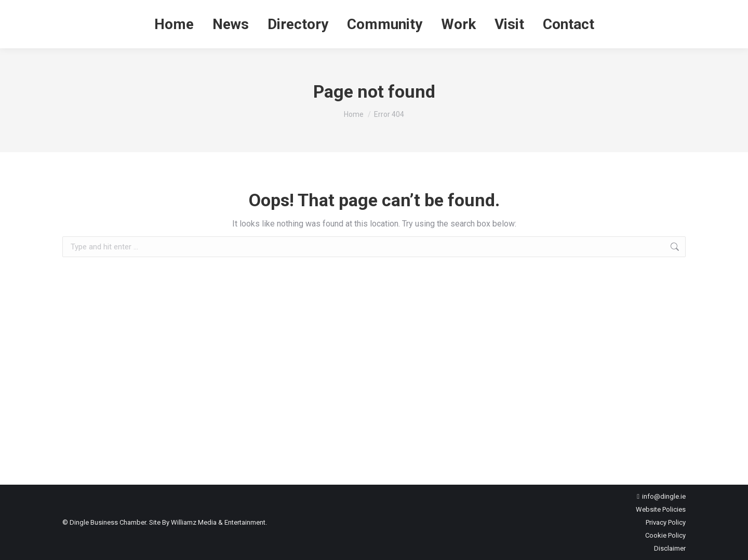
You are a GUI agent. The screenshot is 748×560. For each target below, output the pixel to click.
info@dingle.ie (664, 496)
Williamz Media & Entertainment (218, 522)
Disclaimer (670, 548)
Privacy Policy (666, 522)
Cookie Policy (665, 535)
